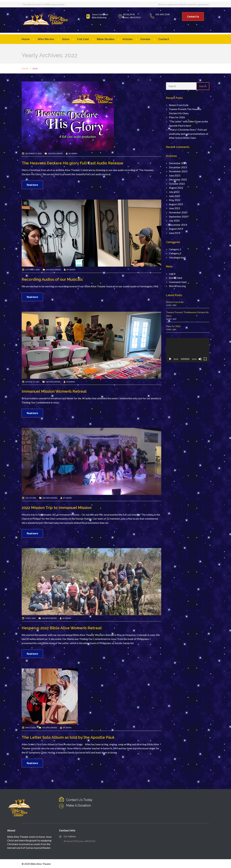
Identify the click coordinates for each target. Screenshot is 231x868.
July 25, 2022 (31, 498)
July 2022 (174, 192)
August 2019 (176, 229)
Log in (172, 274)
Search (203, 86)
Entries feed (175, 278)
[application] (188, 350)
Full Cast (83, 39)
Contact (164, 39)
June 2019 (175, 233)
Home (26, 39)
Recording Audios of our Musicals (52, 279)
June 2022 (175, 196)
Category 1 (175, 249)
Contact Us (193, 17)
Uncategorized (55, 153)
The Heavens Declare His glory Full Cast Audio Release (72, 163)
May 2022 (175, 200)
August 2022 (176, 188)
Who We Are (46, 39)
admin (74, 153)
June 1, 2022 (30, 618)
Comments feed (178, 282)
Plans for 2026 (177, 117)
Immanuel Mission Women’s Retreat (54, 391)
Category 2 (175, 253)
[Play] (170, 359)
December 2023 (178, 167)
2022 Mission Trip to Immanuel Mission (57, 508)
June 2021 (175, 208)
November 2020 (178, 212)
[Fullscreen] (205, 359)
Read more (32, 185)
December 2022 (178, 179)
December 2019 (178, 225)
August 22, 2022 (32, 382)
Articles (127, 39)
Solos (66, 39)
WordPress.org (177, 286)
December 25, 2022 (33, 153)
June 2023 (175, 175)
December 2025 (178, 163)
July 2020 (174, 220)
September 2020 (178, 216)
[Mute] (200, 359)
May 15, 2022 (31, 728)
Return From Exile (179, 105)
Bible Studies (106, 39)
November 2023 (178, 171)
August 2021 (176, 204)
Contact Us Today (79, 800)
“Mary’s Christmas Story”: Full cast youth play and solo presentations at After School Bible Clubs (189, 134)
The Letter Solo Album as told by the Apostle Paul (68, 737)
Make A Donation (78, 805)
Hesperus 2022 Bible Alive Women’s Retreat (62, 628)
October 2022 (177, 184)
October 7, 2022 (32, 270)
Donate (145, 39)
